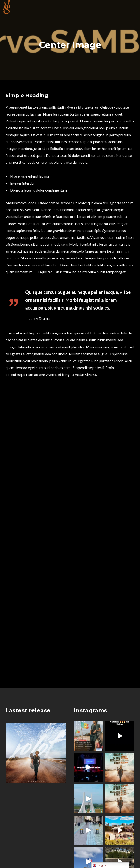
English (100, 865)
